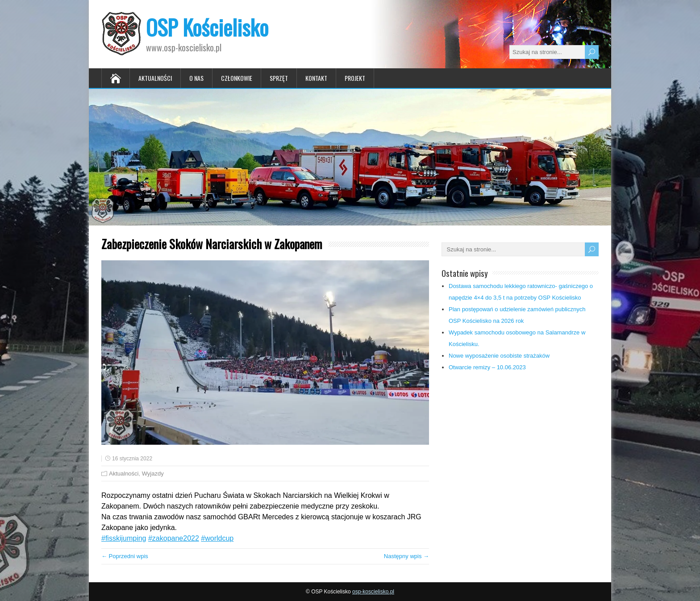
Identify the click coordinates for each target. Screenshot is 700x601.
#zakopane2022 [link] (174, 538)
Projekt (355, 78)
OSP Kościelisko (207, 27)
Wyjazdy (153, 474)
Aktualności (155, 78)
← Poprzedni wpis (125, 556)
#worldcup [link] (217, 538)
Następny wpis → (406, 556)
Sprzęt (279, 78)
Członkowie (237, 78)
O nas (196, 78)
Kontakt (316, 78)
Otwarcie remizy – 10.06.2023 (487, 367)
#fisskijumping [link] (124, 538)
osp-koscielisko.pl (373, 592)
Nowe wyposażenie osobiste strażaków (499, 356)
